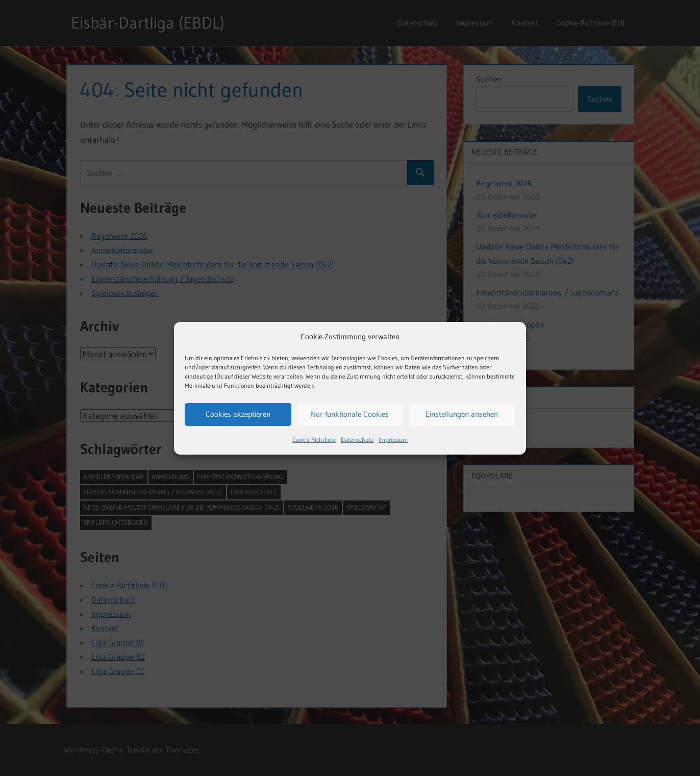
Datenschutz (357, 440)
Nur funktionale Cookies (350, 414)
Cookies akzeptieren (238, 414)
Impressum (393, 440)
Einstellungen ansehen (462, 414)
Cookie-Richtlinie (314, 440)
